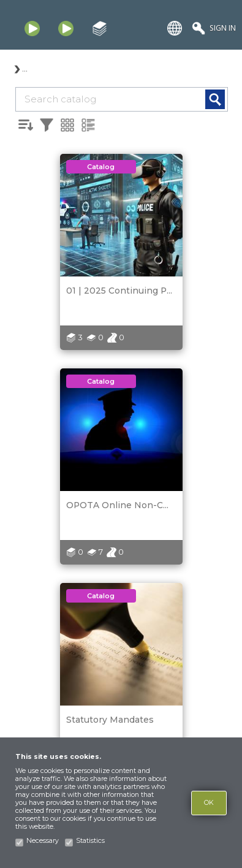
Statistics (90, 841)
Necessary (43, 841)
